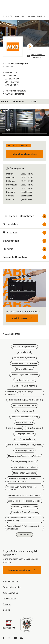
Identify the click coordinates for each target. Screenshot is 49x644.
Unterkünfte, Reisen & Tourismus (24, 512)
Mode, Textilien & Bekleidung (25, 473)
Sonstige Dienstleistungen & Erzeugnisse (25, 495)
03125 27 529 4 (12, 85)
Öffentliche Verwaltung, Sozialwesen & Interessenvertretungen (22, 480)
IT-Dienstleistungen (34, 428)
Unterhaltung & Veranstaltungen (24, 506)
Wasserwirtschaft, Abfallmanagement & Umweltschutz (23, 527)
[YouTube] (15, 638)
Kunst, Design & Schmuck (24, 439)
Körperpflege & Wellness (24, 434)
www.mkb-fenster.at (15, 94)
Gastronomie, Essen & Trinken (25, 405)
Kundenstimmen (10, 593)
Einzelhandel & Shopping (25, 380)
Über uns (7, 604)
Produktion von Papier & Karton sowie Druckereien (22, 488)
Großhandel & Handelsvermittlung (25, 417)
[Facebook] (3, 638)
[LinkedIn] (21, 638)
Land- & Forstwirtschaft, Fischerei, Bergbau (25, 445)
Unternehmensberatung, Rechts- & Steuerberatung (21, 519)
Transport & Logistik (33, 501)
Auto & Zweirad (24, 352)
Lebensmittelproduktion (25, 450)
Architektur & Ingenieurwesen (25, 347)
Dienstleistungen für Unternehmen (24, 375)
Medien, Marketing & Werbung (24, 462)
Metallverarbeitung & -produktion (25, 467)
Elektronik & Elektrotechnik (25, 386)
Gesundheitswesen (25, 411)
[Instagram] (9, 638)
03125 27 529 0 (12, 79)
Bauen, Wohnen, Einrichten (24, 358)
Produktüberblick (10, 581)
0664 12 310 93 (12, 82)
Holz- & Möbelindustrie (24, 422)
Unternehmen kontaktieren (24, 154)
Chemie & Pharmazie (25, 369)
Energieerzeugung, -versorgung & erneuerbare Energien (20, 393)
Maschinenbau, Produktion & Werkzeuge (25, 456)
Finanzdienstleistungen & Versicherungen (25, 400)
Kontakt (6, 610)
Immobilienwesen (15, 428)
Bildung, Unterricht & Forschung (24, 363)
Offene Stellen (9, 599)
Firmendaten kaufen (12, 587)
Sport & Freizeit (14, 501)
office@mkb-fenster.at (16, 91)
